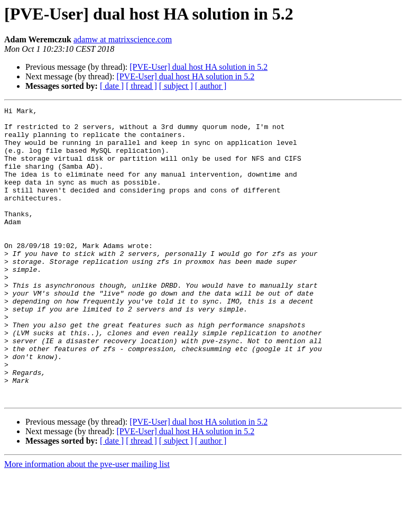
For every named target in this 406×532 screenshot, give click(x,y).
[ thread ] (141, 86)
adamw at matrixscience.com (123, 39)
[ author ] (211, 86)
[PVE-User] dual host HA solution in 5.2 (199, 67)
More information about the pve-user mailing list (87, 523)
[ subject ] (176, 86)
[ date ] (112, 86)
